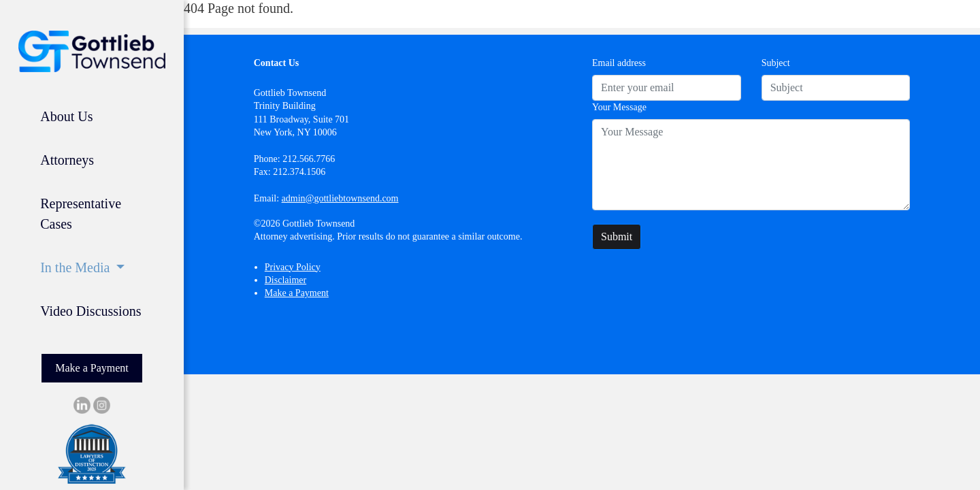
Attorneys (67, 160)
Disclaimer (285, 280)
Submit (617, 236)
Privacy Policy (293, 267)
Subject (776, 63)
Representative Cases (81, 214)
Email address (619, 63)
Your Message (619, 107)
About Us (66, 116)
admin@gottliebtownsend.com (340, 198)
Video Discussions (91, 311)
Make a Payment (92, 368)
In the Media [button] (77, 267)
